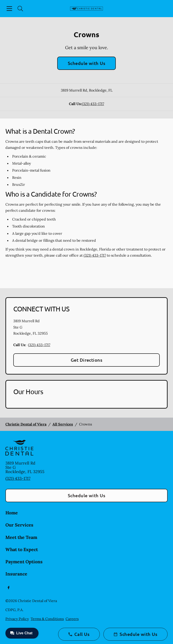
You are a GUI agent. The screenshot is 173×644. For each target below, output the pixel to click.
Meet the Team (21, 537)
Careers (72, 619)
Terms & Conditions (47, 619)
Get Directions (87, 360)
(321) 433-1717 (93, 104)
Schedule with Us (87, 63)
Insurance (16, 574)
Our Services (19, 525)
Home (12, 513)
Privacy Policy (17, 619)
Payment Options (24, 562)
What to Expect (22, 549)
